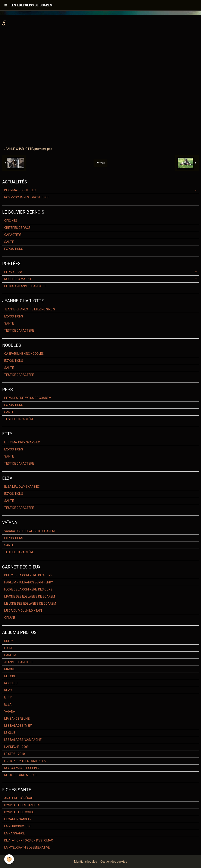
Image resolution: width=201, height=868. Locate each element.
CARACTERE (13, 235)
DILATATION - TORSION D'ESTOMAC (29, 840)
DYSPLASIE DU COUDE (19, 812)
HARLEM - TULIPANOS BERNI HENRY (29, 582)
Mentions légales (86, 862)
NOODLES (11, 683)
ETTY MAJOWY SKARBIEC (22, 442)
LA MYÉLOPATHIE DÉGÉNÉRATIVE (27, 847)
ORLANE (10, 618)
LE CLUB (10, 733)
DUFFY (9, 641)
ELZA (8, 704)
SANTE (9, 242)
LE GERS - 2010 (15, 754)
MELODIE (10, 676)
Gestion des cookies (114, 862)
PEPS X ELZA (13, 272)
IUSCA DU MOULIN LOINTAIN (23, 611)
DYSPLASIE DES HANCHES (22, 805)
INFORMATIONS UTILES (20, 190)
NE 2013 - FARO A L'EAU (20, 775)
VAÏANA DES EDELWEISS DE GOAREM (29, 531)
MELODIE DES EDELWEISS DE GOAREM (30, 604)
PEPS (8, 690)
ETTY (8, 697)
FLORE (9, 648)
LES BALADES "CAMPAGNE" (23, 740)
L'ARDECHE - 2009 (16, 747)
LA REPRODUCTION (17, 826)
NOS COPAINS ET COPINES (22, 768)
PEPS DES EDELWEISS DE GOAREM (28, 398)
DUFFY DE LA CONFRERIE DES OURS (28, 575)
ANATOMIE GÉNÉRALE (19, 798)
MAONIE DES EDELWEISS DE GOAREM (30, 596)
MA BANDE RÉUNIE (17, 719)
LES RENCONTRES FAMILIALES (25, 761)
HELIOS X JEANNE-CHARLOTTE (25, 286)
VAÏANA (10, 712)
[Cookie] (9, 859)
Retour (100, 163)
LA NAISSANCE (15, 833)
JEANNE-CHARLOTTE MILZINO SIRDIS (30, 309)
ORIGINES (11, 221)
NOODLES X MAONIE (18, 279)
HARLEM (10, 655)
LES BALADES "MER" (18, 726)
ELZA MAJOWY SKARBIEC (22, 487)
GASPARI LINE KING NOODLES (24, 354)
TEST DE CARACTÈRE (19, 331)
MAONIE (10, 669)
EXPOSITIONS (14, 249)
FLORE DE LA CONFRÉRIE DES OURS (28, 589)
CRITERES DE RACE (17, 228)
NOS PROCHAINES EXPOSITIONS (26, 197)
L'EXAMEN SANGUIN (18, 819)
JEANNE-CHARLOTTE (19, 662)
